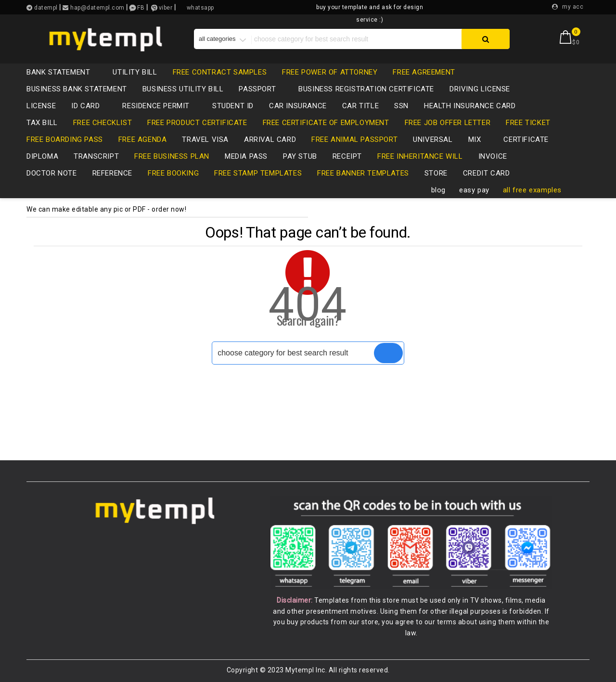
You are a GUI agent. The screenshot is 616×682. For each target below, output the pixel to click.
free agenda (143, 139)
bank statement (63, 72)
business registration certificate (366, 89)
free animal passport (354, 139)
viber (166, 8)
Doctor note (52, 173)
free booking (173, 173)
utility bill (135, 72)
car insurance (298, 106)
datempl (45, 8)
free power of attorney (330, 72)
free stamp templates (258, 173)
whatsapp (200, 8)
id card (90, 106)
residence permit (161, 106)
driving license (485, 89)
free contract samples (220, 72)
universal (433, 139)
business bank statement (77, 89)
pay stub (300, 156)
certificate (526, 139)
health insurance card (470, 106)
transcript (96, 156)
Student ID (233, 106)
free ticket (528, 123)
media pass (246, 156)
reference (112, 173)
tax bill (42, 123)
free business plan (172, 156)
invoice (493, 156)
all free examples (532, 190)
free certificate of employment (326, 123)
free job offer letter (448, 123)
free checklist (103, 123)
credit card (491, 173)
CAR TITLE (360, 106)
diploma (42, 156)
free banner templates (363, 173)
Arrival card (270, 139)
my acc (573, 7)
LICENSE (41, 106)
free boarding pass (65, 139)
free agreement (424, 72)
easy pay (474, 190)
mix (480, 139)
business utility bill (183, 89)
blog (438, 190)
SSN (401, 106)
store (436, 173)
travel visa (205, 139)
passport (262, 89)
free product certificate (197, 123)
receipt (347, 156)
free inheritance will (420, 156)
